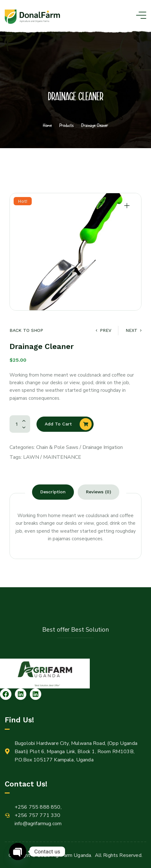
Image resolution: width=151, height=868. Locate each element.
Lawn (31, 457)
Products (66, 125)
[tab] (53, 492)
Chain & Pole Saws (57, 447)
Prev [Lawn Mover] (104, 330)
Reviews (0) (98, 492)
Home (47, 125)
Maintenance (62, 457)
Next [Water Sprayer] (134, 330)
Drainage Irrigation (103, 447)
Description (53, 492)
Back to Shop (26, 330)
